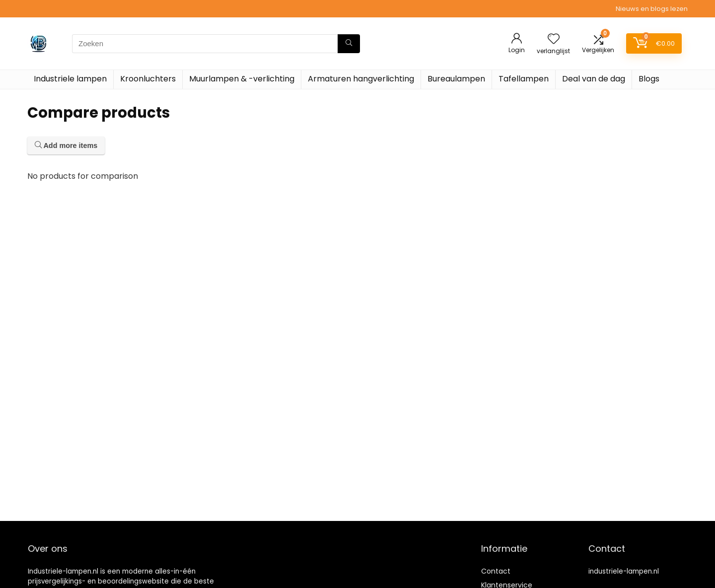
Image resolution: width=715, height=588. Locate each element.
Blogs (649, 79)
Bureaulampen (456, 79)
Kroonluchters (148, 79)
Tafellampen (524, 79)
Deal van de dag (594, 79)
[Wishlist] (554, 39)
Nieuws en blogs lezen (652, 9)
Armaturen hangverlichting (361, 79)
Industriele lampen (70, 79)
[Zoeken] (349, 44)
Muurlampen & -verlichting (242, 79)
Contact (496, 571)
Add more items (66, 146)
